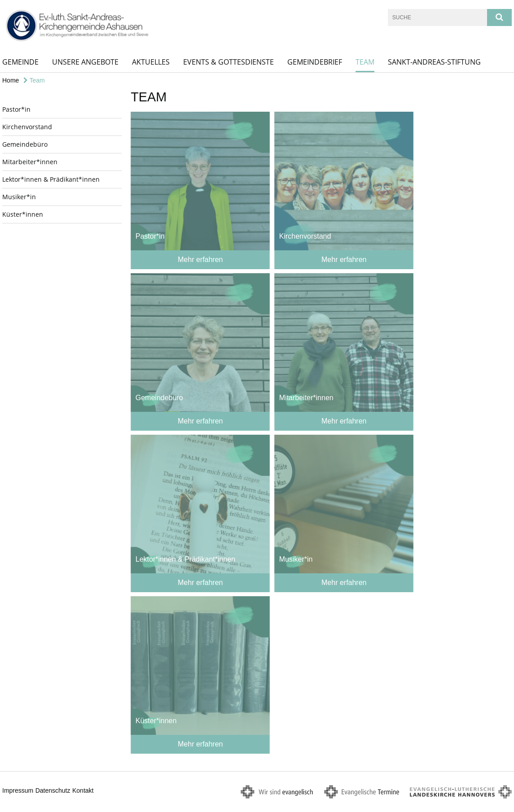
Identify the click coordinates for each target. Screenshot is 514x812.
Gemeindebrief (315, 62)
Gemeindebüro (25, 144)
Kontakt (83, 790)
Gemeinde (20, 62)
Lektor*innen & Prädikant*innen (51, 179)
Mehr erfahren (200, 260)
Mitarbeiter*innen (30, 162)
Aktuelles (151, 62)
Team (365, 62)
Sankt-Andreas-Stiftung (434, 62)
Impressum (18, 790)
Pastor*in (16, 109)
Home (11, 80)
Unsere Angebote (85, 62)
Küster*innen (23, 214)
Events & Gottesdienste (228, 62)
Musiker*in (19, 197)
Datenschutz (53, 790)
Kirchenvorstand (27, 127)
